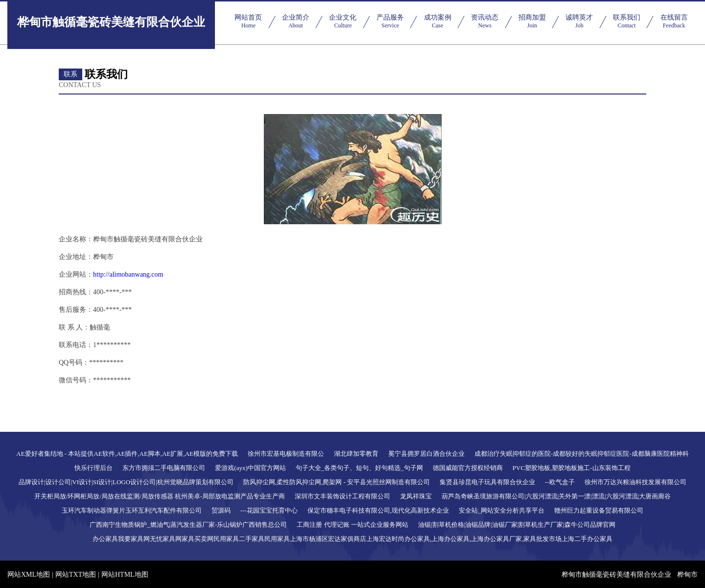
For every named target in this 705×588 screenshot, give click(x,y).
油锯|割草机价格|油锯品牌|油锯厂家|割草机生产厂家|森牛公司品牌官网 (517, 525)
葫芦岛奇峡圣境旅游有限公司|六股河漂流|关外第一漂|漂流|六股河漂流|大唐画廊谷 (556, 496)
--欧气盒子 (560, 482)
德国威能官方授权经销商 (468, 468)
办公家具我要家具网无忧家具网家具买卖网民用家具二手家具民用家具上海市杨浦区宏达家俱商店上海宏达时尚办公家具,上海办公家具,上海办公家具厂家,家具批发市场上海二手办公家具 (353, 539)
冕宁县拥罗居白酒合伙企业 (426, 454)
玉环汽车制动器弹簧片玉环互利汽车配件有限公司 (132, 510)
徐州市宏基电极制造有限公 (286, 454)
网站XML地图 (29, 575)
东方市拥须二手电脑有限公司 (164, 468)
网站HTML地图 (125, 575)
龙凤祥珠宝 (416, 496)
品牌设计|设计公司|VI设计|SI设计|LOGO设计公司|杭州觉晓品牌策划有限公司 (126, 482)
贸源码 (221, 510)
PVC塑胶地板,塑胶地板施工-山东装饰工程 (572, 468)
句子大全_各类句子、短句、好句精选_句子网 (359, 468)
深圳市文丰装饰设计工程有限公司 (342, 496)
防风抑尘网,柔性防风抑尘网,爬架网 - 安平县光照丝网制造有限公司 (337, 482)
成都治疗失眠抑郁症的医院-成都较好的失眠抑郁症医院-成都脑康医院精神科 (582, 454)
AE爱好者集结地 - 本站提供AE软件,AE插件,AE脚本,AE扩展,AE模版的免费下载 (127, 454)
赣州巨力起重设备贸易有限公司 (599, 510)
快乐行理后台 (94, 468)
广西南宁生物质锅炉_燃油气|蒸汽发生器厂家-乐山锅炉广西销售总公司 (188, 525)
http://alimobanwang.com (128, 274)
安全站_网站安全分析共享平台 (502, 510)
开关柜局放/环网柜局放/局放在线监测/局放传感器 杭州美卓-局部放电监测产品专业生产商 (160, 496)
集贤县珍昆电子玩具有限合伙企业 (487, 482)
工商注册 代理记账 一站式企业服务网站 (352, 525)
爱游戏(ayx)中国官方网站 (250, 468)
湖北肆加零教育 (356, 454)
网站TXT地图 (76, 575)
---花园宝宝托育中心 (269, 510)
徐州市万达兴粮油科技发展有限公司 (635, 482)
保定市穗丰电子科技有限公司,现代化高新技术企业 (378, 510)
